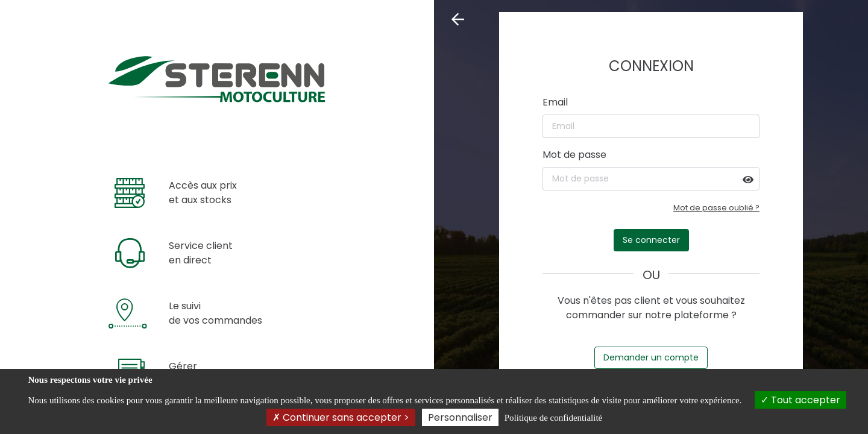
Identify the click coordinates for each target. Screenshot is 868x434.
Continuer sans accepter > (341, 417)
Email (555, 102)
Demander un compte (651, 357)
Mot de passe (574, 155)
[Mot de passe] (651, 179)
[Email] (651, 126)
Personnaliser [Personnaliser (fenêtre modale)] (460, 417)
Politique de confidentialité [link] (553, 418)
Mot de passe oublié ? (716, 208)
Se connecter (651, 240)
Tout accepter (800, 400)
